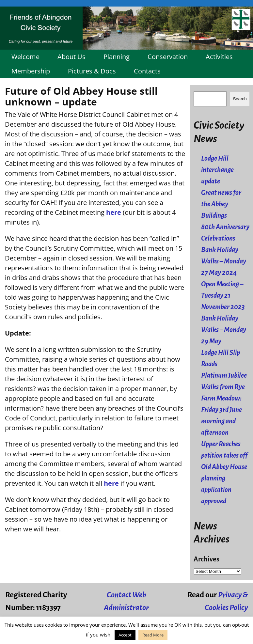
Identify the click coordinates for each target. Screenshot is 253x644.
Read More (153, 635)
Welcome (25, 57)
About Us (71, 57)
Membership (31, 71)
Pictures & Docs (92, 71)
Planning (117, 57)
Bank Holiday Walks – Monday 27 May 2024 (224, 261)
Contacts (147, 71)
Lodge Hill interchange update (217, 170)
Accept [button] (125, 635)
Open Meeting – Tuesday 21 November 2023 (223, 296)
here (114, 212)
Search (240, 99)
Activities (219, 57)
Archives (206, 559)
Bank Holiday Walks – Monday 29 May (224, 330)
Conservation (168, 57)
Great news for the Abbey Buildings (221, 204)
